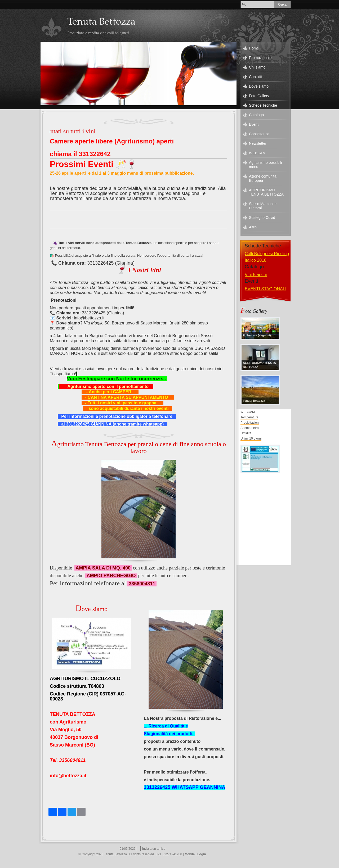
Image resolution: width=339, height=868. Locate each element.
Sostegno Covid (262, 218)
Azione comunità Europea (263, 178)
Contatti (255, 77)
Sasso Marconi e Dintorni (263, 206)
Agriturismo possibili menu (265, 165)
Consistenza (259, 134)
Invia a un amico (154, 849)
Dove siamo (259, 86)
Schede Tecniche (263, 105)
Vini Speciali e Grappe (266, 275)
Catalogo (256, 115)
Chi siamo (257, 67)
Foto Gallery (259, 96)
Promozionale (260, 58)
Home (254, 48)
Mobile (190, 854)
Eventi (254, 124)
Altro (253, 227)
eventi (250, 289)
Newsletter (258, 143)
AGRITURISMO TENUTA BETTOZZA (266, 192)
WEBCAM (257, 153)
